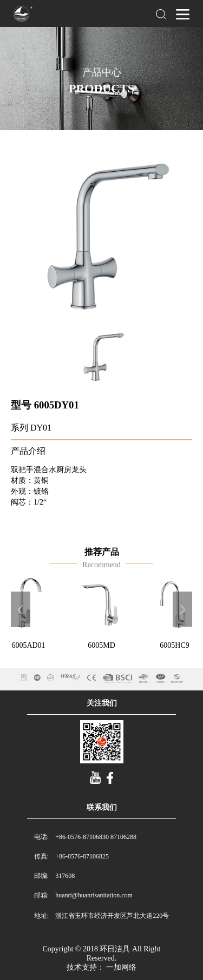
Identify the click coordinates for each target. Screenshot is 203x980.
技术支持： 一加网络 (102, 967)
